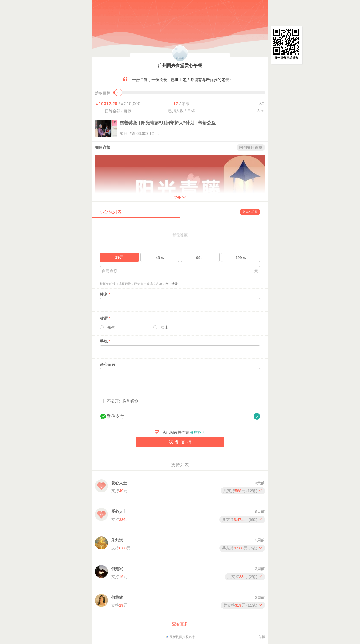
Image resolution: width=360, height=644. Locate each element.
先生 (111, 327)
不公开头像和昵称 (123, 401)
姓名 (105, 294)
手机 (105, 341)
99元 (200, 257)
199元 (241, 257)
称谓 (105, 318)
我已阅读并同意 (184, 432)
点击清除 (171, 284)
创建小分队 (250, 212)
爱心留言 (108, 364)
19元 (119, 257)
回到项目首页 (251, 147)
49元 (160, 257)
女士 (164, 327)
